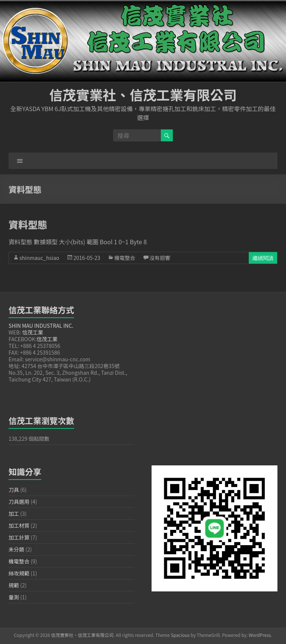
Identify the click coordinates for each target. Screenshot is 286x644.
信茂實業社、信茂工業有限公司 (143, 94)
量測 (14, 597)
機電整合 (125, 258)
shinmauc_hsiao (39, 258)
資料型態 (28, 224)
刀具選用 (19, 502)
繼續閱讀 (263, 258)
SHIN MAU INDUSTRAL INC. (41, 326)
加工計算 (19, 537)
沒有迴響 (160, 258)
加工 (14, 513)
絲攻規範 (19, 573)
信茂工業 (33, 332)
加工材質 (19, 525)
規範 (14, 585)
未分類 (16, 549)
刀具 (14, 490)
